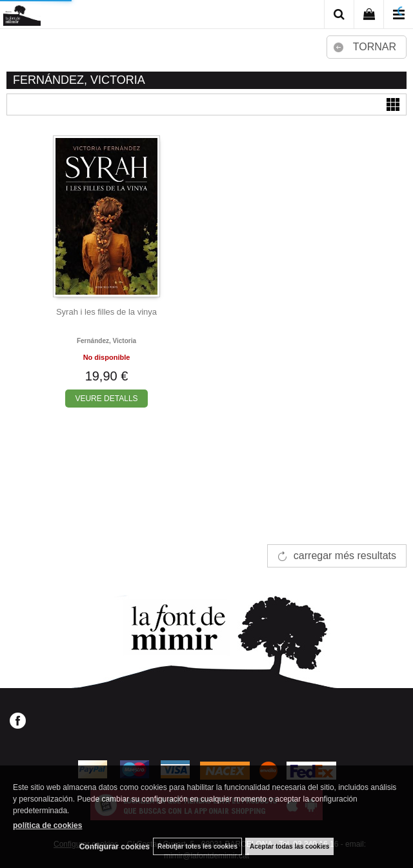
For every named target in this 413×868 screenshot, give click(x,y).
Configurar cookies (115, 847)
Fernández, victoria (106, 341)
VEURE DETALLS (106, 399)
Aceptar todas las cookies (289, 846)
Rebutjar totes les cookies (197, 846)
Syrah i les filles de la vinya (106, 312)
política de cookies (47, 825)
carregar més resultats (345, 556)
